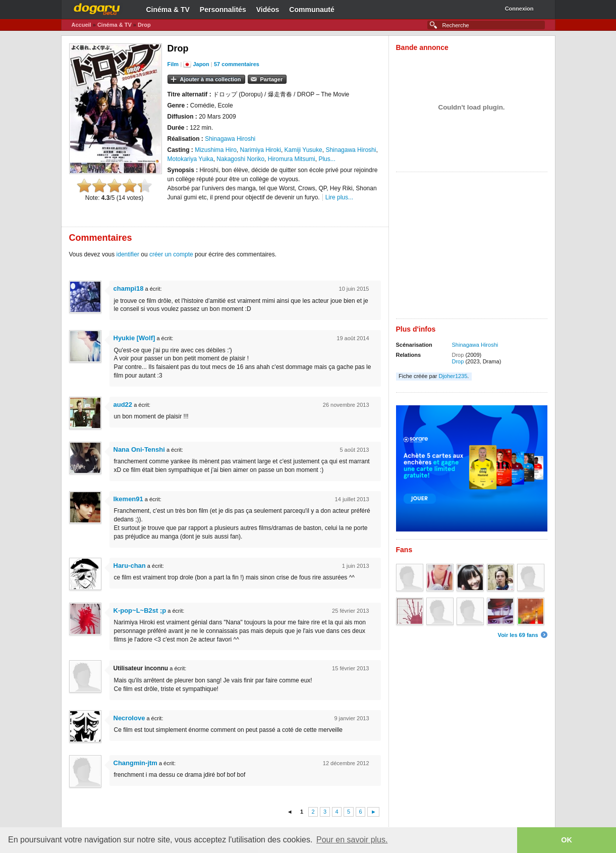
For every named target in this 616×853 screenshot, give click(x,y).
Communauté (312, 10)
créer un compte (171, 254)
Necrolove (129, 718)
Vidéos (268, 10)
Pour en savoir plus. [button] (352, 840)
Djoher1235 (453, 376)
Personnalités (223, 10)
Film (173, 64)
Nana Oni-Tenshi (139, 449)
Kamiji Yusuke (303, 150)
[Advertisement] (472, 248)
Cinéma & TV (168, 10)
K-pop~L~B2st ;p (140, 610)
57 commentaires (237, 64)
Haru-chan (130, 566)
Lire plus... (339, 197)
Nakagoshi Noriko (240, 159)
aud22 (123, 405)
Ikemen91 (128, 499)
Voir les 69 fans (518, 635)
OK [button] (567, 840)
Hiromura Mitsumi (292, 159)
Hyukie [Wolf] (134, 338)
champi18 (129, 288)
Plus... (327, 159)
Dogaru (97, 8)
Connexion (519, 9)
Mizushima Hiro (216, 150)
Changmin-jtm (135, 763)
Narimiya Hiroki (261, 150)
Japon (201, 64)
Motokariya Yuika (190, 159)
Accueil (81, 25)
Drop (144, 25)
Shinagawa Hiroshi (230, 139)
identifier (128, 254)
